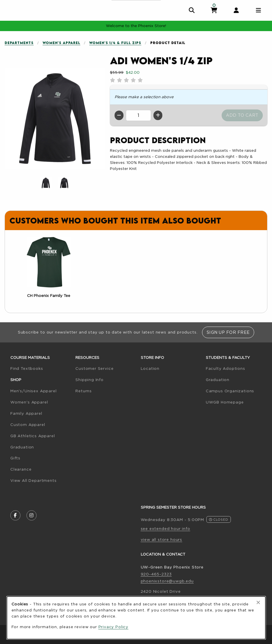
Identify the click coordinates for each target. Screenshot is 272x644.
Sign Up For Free (228, 332)
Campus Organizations (230, 391)
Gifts (15, 458)
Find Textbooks (27, 368)
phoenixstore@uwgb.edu (167, 581)
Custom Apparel (28, 425)
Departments (19, 43)
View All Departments (34, 480)
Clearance (21, 469)
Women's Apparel (61, 43)
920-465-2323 (156, 574)
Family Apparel (26, 413)
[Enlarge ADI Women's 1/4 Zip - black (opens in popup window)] (64, 183)
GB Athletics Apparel (33, 436)
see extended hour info (166, 529)
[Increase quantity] (158, 115)
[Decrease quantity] (119, 115)
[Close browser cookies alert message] (258, 603)
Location (150, 368)
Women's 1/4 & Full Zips (115, 43)
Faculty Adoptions (226, 368)
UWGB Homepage (225, 402)
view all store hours (162, 539)
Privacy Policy (114, 627)
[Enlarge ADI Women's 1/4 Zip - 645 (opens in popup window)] (46, 183)
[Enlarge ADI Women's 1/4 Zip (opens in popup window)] (55, 119)
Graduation (22, 447)
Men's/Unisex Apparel (34, 391)
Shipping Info (90, 380)
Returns (84, 391)
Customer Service (94, 368)
